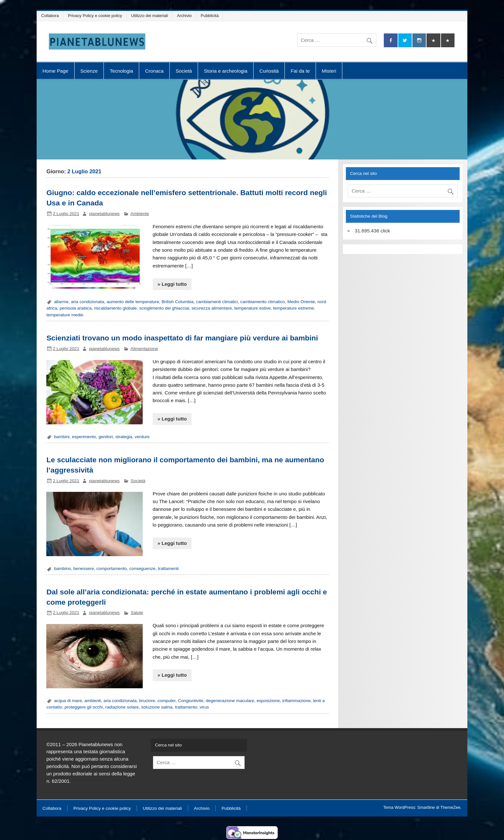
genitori (106, 437)
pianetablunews (104, 214)
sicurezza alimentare (212, 308)
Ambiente (140, 214)
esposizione (268, 701)
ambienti (93, 701)
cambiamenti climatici (217, 302)
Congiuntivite (191, 701)
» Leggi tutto (172, 284)
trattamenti (168, 569)
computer (166, 701)
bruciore (147, 701)
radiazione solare (122, 707)
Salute (137, 613)
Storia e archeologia (226, 71)
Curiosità (269, 71)
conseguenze (142, 569)
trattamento (186, 707)
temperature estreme (294, 308)
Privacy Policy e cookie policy (95, 16)
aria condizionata (88, 302)
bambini (62, 437)
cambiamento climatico (262, 302)
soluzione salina (157, 707)
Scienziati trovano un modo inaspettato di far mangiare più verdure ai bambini (182, 338)
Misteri (329, 71)
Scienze (89, 71)
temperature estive (252, 308)
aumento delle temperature (133, 302)
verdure (142, 437)
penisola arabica (76, 308)
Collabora (50, 16)
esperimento (84, 437)
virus (204, 707)
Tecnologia (121, 71)
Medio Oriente (301, 302)
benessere (84, 569)
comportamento (112, 569)
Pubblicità (210, 16)
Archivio (184, 16)
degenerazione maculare (230, 701)
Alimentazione (144, 349)
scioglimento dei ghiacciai (164, 308)
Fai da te (300, 71)
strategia (124, 437)
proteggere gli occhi (84, 707)
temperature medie (65, 315)
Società (184, 71)
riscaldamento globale (116, 308)
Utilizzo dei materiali (150, 16)
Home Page (55, 71)
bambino (62, 569)
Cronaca (154, 71)
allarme (61, 302)
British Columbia (178, 302)
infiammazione (296, 701)
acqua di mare (68, 701)
